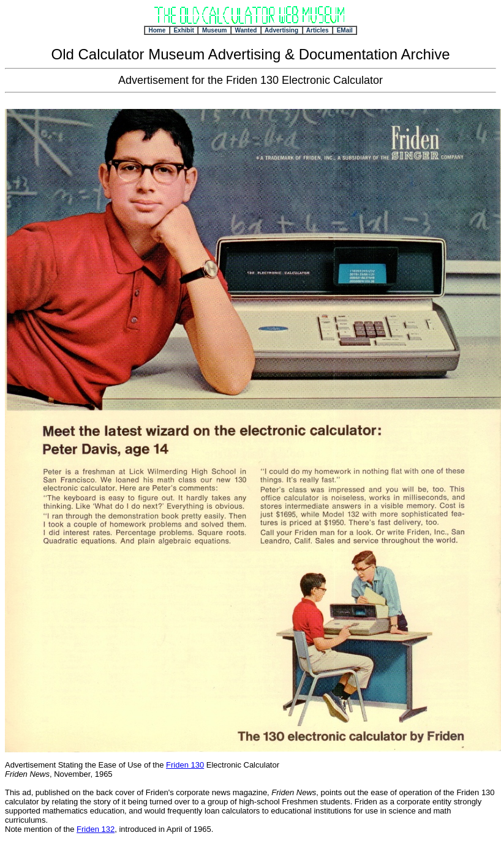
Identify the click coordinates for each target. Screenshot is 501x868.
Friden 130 (185, 765)
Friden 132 (96, 829)
